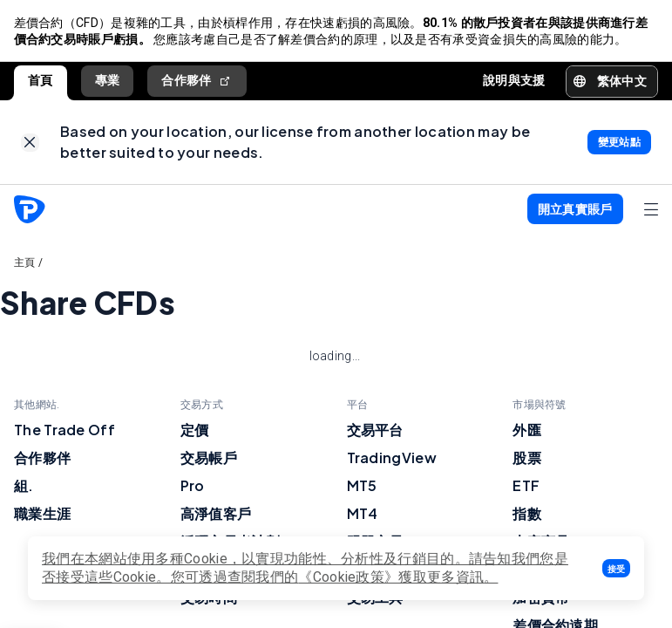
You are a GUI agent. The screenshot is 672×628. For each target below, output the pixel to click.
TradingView (392, 458)
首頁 (41, 81)
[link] (30, 143)
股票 (527, 458)
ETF (526, 486)
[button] (616, 568)
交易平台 (375, 430)
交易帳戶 (209, 458)
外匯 (527, 430)
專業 (108, 81)
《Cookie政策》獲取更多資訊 (391, 577)
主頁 (25, 263)
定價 (195, 430)
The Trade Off (64, 430)
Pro (193, 486)
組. (24, 486)
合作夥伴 (197, 82)
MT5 (362, 486)
